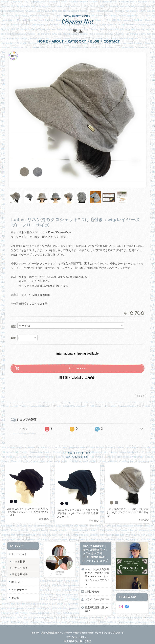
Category (77, 34)
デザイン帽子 (20, 560)
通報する (140, 388)
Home (43, 34)
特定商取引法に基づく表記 (97, 601)
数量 (13, 330)
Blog (95, 34)
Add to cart (78, 360)
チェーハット (19, 546)
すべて (23, 421)
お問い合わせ (92, 584)
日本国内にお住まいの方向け (77, 370)
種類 (13, 319)
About (58, 34)
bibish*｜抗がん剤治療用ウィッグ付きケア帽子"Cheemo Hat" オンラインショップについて (97, 569)
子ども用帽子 (20, 566)
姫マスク (16, 574)
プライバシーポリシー (97, 592)
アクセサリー (19, 582)
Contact (112, 34)
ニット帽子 (18, 554)
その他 (15, 590)
